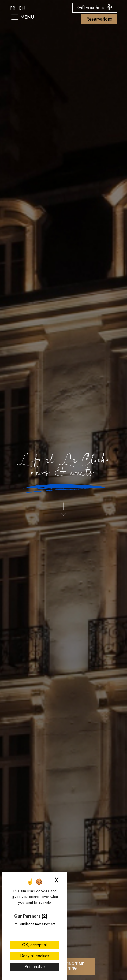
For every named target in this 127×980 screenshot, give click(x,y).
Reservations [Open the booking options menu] (99, 19)
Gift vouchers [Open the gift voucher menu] (95, 8)
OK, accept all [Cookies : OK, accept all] (35, 945)
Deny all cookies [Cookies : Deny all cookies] (35, 956)
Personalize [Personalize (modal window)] (35, 967)
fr (13, 8)
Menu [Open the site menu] (23, 17)
